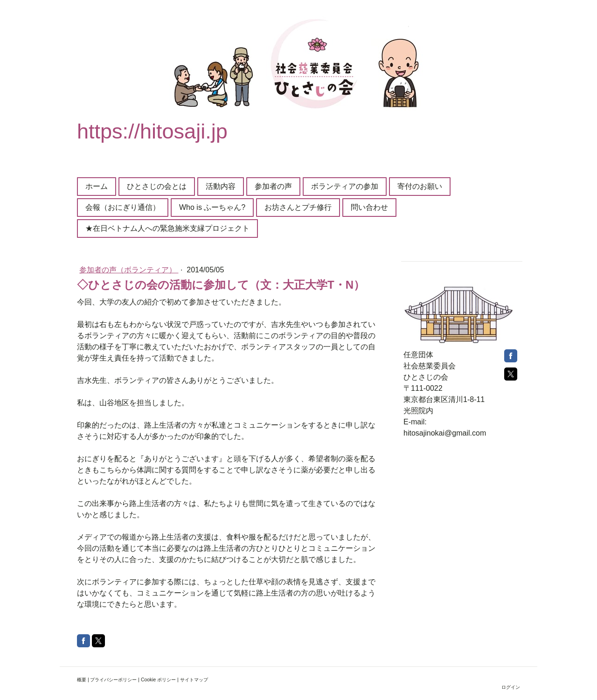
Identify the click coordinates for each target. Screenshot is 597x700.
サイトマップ (194, 680)
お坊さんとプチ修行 (298, 207)
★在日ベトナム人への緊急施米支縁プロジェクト (167, 228)
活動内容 (221, 186)
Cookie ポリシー (158, 680)
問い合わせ (369, 207)
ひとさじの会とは (157, 186)
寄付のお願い (420, 186)
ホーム (97, 186)
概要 (82, 680)
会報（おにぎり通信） (123, 207)
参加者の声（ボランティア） (129, 270)
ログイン (511, 687)
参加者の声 (273, 186)
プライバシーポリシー (113, 680)
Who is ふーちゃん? (212, 207)
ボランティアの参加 (345, 186)
